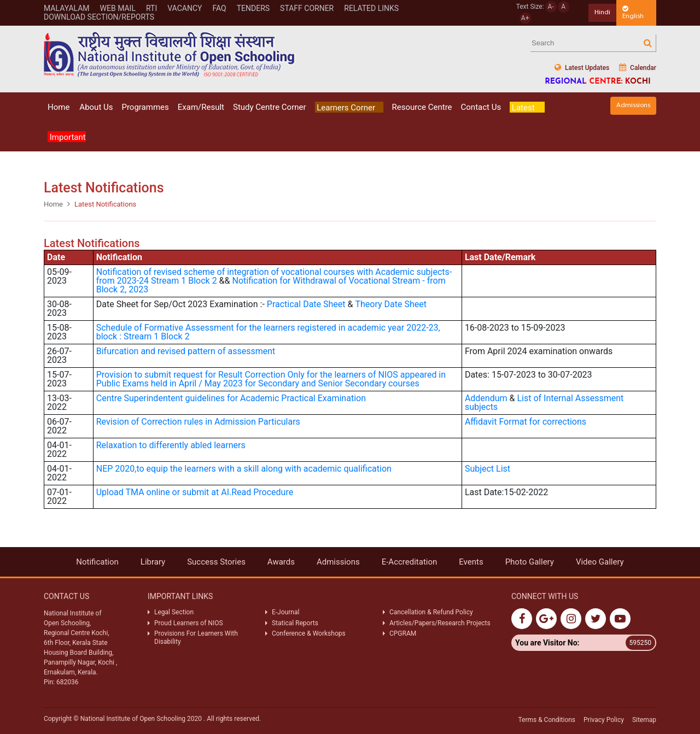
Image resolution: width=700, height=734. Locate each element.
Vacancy (185, 8)
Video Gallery (600, 562)
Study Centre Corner (270, 107)
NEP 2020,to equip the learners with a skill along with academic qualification (244, 469)
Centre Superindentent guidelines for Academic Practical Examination (231, 398)
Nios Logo (170, 54)
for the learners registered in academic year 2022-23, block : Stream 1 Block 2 (268, 332)
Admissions (633, 105)
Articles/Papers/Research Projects (440, 623)
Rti (151, 8)
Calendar (638, 67)
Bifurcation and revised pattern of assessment (186, 351)
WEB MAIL (118, 8)
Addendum (486, 398)
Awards (281, 562)
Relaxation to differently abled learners (171, 445)
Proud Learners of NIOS (189, 623)
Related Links (371, 8)
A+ (525, 18)
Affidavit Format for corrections (526, 422)
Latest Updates (582, 67)
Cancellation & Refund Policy (431, 612)
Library (153, 562)
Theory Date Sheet (392, 304)
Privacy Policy (604, 720)
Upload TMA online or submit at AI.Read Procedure (195, 492)
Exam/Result (201, 107)
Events (471, 562)
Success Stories (216, 562)
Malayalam (67, 8)
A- (551, 7)
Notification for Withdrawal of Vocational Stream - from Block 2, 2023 (271, 285)
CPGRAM (404, 633)
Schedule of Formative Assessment (165, 328)
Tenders (253, 8)
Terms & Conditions (547, 720)
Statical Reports (295, 623)
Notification (97, 562)
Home (59, 107)
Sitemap (644, 720)
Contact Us (481, 107)
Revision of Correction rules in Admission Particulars (198, 422)
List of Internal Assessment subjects (544, 403)
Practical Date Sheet (306, 304)
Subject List (488, 469)
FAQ (219, 8)
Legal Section (174, 612)
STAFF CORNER (307, 8)
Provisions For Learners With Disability (196, 637)
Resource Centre (422, 107)
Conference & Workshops (309, 633)
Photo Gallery (530, 562)
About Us (96, 107)
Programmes (145, 107)
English (633, 13)
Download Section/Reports (99, 17)
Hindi (602, 12)
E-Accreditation (410, 562)
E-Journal (285, 612)
